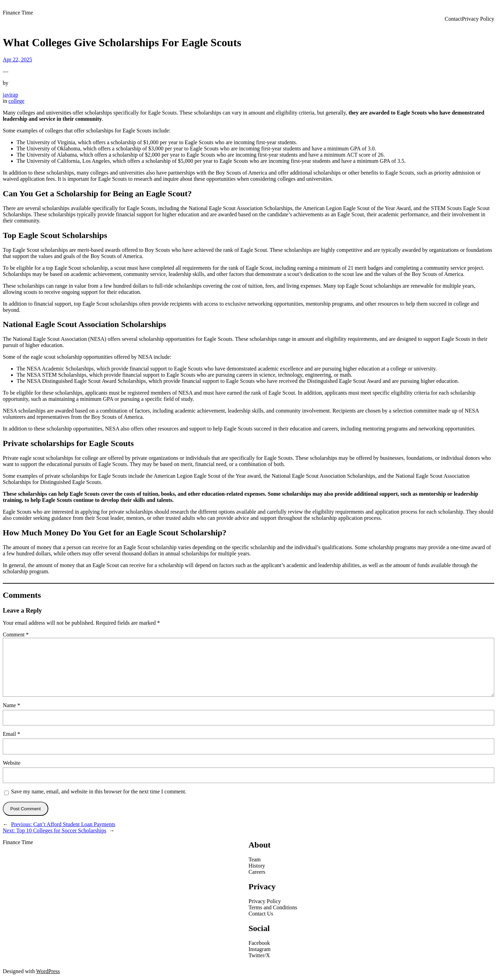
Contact (453, 19)
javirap (10, 95)
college (16, 101)
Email (11, 734)
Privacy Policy (478, 19)
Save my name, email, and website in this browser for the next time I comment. (99, 791)
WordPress (48, 971)
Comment (16, 635)
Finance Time (18, 13)
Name (11, 705)
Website (12, 763)
